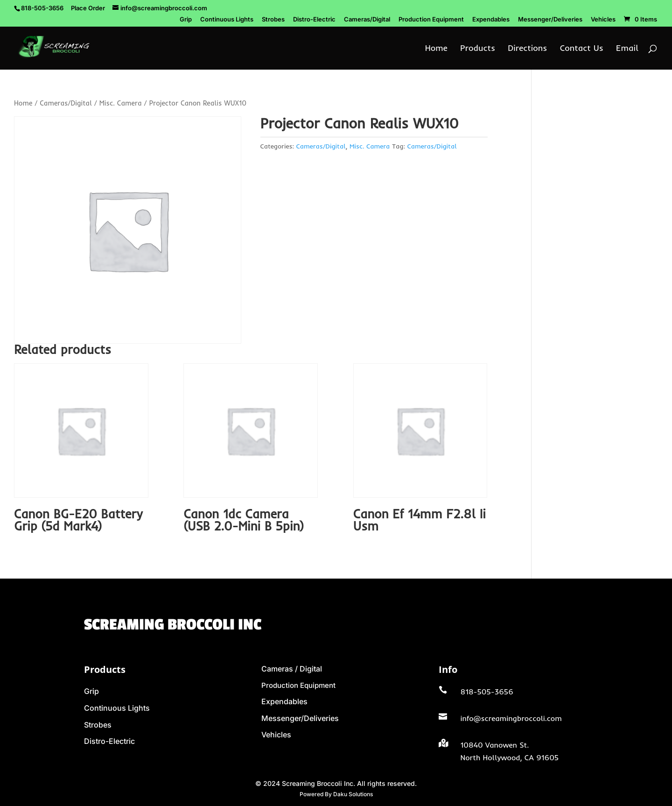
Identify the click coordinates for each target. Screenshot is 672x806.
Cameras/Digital (367, 20)
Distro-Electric (314, 20)
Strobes (273, 20)
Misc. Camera (121, 103)
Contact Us (582, 49)
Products (478, 49)
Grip (186, 20)
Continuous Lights (227, 20)
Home (436, 49)
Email (627, 49)
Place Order (88, 8)
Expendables (491, 20)
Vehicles (603, 20)
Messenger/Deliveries (550, 20)
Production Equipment (431, 20)
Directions (527, 49)
